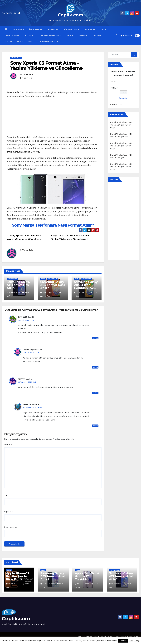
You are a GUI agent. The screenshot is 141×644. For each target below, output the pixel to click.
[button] (117, 35)
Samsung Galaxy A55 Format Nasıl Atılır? (53, 576)
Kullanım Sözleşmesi (50, 36)
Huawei (98, 36)
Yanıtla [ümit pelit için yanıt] (95, 338)
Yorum (8, 445)
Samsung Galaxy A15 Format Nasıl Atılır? (18, 285)
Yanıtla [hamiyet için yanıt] (95, 393)
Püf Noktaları (72, 29)
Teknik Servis (12, 36)
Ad (6, 496)
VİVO (31, 42)
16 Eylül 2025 (15, 584)
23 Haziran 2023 (50, 292)
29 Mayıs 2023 (83, 292)
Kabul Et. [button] (123, 641)
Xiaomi (8, 42)
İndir (104, 29)
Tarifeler (90, 29)
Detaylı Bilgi (134, 641)
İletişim (29, 36)
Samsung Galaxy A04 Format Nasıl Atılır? (53, 285)
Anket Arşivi (116, 104)
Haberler (53, 29)
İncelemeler (36, 29)
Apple (70, 36)
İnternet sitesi (11, 527)
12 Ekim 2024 (15, 292)
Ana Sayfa (18, 29)
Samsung (83, 36)
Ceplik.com (70, 15)
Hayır (115, 88)
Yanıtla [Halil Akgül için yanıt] (95, 426)
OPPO (20, 42)
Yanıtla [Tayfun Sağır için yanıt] (95, 367)
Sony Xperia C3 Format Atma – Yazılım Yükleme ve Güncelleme (46, 66)
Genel (43, 279)
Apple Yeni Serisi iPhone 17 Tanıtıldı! (87, 576)
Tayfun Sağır (28, 74)
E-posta (9, 511)
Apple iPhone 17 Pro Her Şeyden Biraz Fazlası (18, 576)
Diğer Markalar (48, 42)
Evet (114, 81)
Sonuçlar (123, 98)
